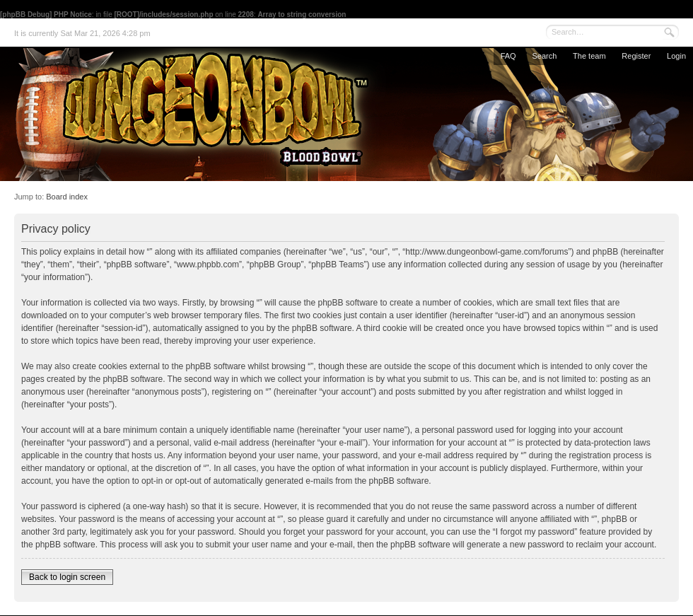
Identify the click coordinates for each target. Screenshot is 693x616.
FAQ (508, 56)
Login (676, 56)
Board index (67, 197)
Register (636, 56)
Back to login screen (67, 577)
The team (589, 56)
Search (544, 56)
